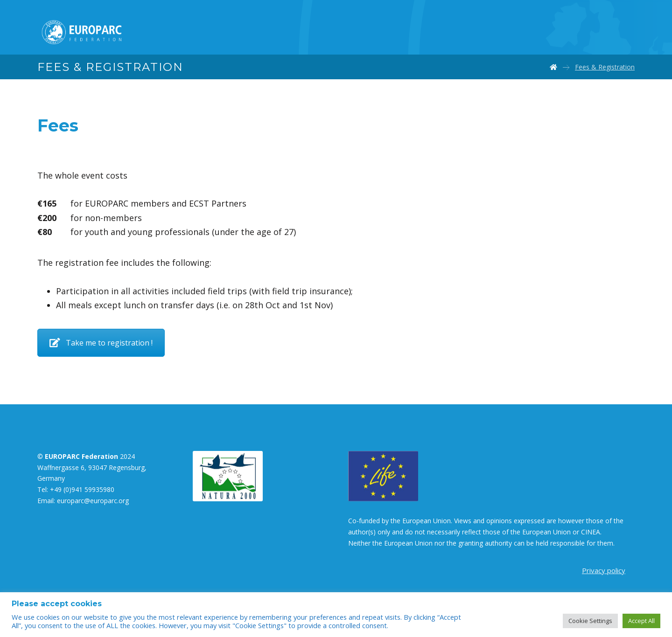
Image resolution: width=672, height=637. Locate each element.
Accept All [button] (641, 621)
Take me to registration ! (101, 343)
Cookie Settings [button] (590, 621)
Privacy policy (604, 570)
